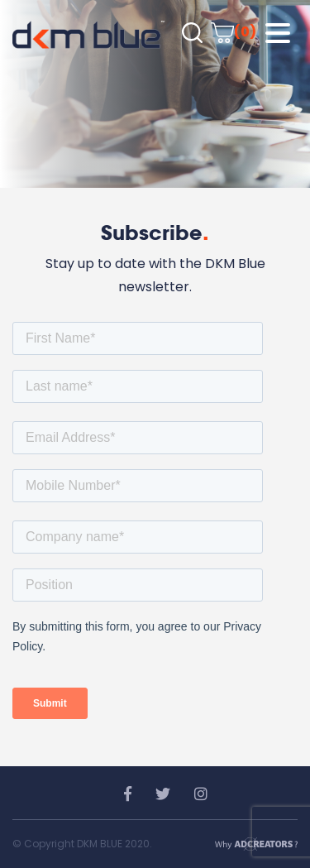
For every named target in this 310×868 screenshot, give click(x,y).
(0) (234, 32)
